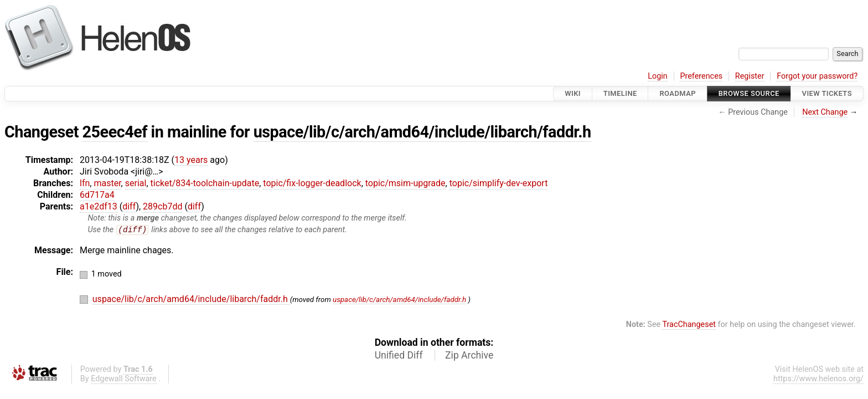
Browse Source (749, 93)
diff (129, 206)
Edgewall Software (124, 379)
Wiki (573, 93)
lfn (85, 183)
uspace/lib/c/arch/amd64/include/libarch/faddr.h (422, 132)
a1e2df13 (99, 206)
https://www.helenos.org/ (818, 379)
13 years (191, 160)
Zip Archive (469, 356)
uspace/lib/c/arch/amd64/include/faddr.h (399, 300)
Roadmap (678, 93)
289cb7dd (162, 206)
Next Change (825, 112)
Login (658, 76)
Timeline (620, 93)
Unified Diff (399, 356)
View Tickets (827, 93)
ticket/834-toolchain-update (205, 183)
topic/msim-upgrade (405, 183)
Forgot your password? (817, 76)
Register (750, 76)
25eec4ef (115, 132)
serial (136, 183)
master (107, 183)
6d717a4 (97, 195)
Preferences (701, 76)
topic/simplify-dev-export (499, 183)
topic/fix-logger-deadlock (312, 183)
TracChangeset (689, 325)
